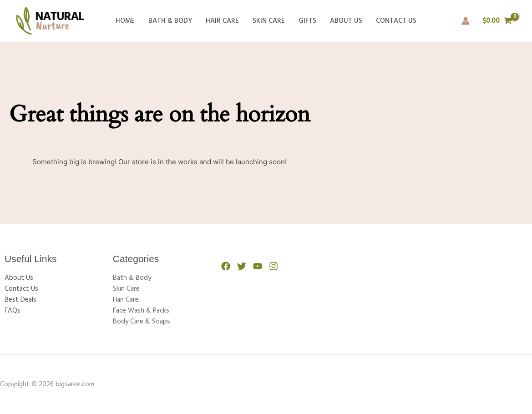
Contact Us (396, 21)
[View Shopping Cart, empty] (497, 21)
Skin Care (269, 21)
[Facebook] (226, 266)
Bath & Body (170, 21)
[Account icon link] (466, 21)
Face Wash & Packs (141, 311)
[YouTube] (258, 266)
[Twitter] (242, 266)
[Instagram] (274, 266)
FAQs (13, 311)
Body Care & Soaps (142, 322)
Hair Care (222, 21)
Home (125, 21)
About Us (346, 21)
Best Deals (20, 300)
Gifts (307, 21)
